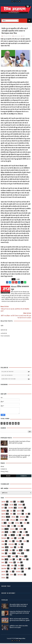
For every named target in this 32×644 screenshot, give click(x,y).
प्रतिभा (3, 536)
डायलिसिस (21, 530)
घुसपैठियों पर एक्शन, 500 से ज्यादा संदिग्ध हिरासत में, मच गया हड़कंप (19, 627)
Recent (8, 477)
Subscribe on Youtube (16, 380)
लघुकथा (13, 557)
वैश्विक (3, 560)
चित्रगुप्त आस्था (4, 527)
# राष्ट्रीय (18, 280)
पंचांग (18, 533)
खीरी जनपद (4, 521)
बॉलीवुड (17, 542)
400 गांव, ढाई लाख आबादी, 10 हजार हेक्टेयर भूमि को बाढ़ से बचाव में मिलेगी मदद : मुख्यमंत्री (19, 457)
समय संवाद (11, 563)
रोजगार (3, 554)
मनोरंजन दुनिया (11, 545)
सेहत (19, 566)
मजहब (3, 545)
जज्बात (19, 527)
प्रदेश (9, 536)
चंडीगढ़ (25, 524)
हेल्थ (11, 572)
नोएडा (11, 533)
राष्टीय (11, 551)
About (2, 467)
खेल (2, 524)
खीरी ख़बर (13, 518)
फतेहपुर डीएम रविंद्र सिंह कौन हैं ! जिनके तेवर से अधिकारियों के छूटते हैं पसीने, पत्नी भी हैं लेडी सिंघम (20, 614)
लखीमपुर (19, 554)
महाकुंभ (3, 548)
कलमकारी (20, 506)
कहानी (3, 509)
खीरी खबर (3, 518)
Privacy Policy (4, 472)
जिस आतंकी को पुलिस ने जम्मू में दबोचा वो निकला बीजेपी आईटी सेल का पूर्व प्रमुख (19, 443)
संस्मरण (3, 563)
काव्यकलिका (4, 512)
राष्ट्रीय (24, 37)
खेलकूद (9, 524)
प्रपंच (17, 536)
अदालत (11, 503)
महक (19, 545)
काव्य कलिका (11, 509)
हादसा (26, 569)
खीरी (26, 515)
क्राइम (11, 512)
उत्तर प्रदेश (11, 506)
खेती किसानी (22, 521)
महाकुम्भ (12, 548)
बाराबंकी (19, 539)
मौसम (19, 548)
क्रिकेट (11, 515)
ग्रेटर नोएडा (17, 524)
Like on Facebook (16, 376)
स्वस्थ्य (12, 569)
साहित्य (12, 566)
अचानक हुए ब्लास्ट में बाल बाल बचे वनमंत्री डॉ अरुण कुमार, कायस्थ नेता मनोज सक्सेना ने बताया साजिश (20, 450)
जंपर (12, 527)
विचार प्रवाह (22, 557)
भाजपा (25, 542)
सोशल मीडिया (4, 569)
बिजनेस (10, 542)
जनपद (3, 530)
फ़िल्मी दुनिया (4, 539)
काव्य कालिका (21, 509)
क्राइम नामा (19, 512)
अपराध (18, 503)
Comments (24, 477)
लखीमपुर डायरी (4, 557)
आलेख (3, 506)
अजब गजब (3, 503)
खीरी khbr (13, 521)
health (3, 575)
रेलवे (25, 551)
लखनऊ (10, 554)
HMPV (12, 575)
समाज (18, 563)
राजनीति (3, 551)
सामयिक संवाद (4, 566)
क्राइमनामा (3, 515)
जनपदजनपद (12, 530)
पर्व (24, 533)
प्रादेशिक (24, 536)
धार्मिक (3, 533)
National (20, 575)
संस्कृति (24, 560)
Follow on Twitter (16, 373)
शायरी (11, 560)
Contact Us (4, 470)
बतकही (12, 539)
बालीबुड (3, 542)
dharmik (18, 572)
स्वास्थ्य (19, 569)
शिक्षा (17, 560)
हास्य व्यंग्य (3, 572)
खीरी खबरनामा (23, 518)
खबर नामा (19, 515)
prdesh (3, 579)
